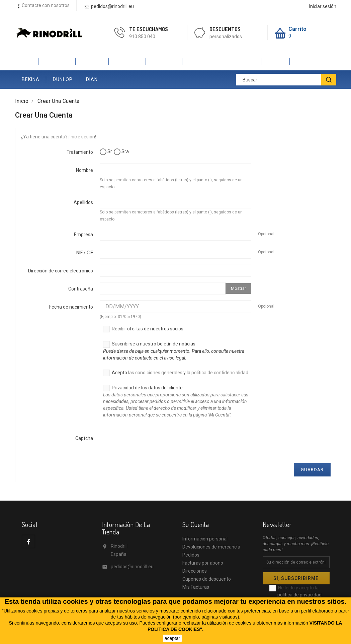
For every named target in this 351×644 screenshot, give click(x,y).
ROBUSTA (127, 61)
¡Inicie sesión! (82, 137)
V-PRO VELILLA (207, 61)
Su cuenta (196, 524)
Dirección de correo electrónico (61, 271)
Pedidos (191, 555)
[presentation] (151, 445)
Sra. (122, 152)
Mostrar (238, 288)
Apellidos (83, 202)
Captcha (84, 438)
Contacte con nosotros (46, 5)
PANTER (92, 61)
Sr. (106, 152)
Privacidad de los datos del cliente (177, 404)
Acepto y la (176, 373)
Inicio (27, 61)
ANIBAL (305, 61)
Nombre (84, 170)
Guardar (312, 470)
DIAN (92, 79)
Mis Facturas (196, 587)
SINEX (276, 61)
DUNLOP (63, 79)
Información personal (205, 539)
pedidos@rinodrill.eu (132, 567)
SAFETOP (164, 61)
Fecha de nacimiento (71, 307)
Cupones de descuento (207, 579)
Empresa (83, 235)
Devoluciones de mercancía (211, 547)
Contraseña (81, 289)
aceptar (172, 638)
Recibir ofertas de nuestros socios (143, 329)
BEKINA (31, 79)
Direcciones (195, 571)
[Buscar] (286, 80)
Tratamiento (80, 152)
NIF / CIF (85, 253)
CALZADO (57, 61)
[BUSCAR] (329, 80)
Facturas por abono (203, 563)
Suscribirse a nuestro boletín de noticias (177, 351)
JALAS (247, 61)
